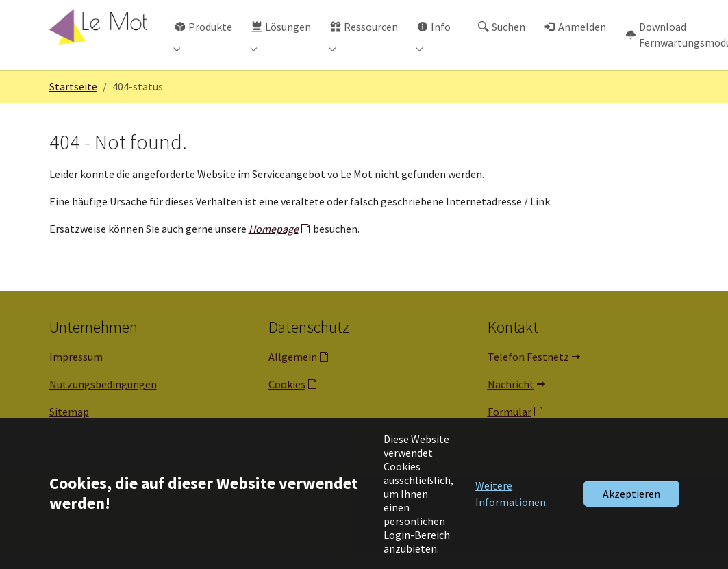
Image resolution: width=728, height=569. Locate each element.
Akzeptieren (631, 494)
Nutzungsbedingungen (103, 399)
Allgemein (293, 371)
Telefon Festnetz (528, 371)
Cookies (287, 399)
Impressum (76, 371)
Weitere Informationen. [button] (512, 494)
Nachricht (511, 399)
